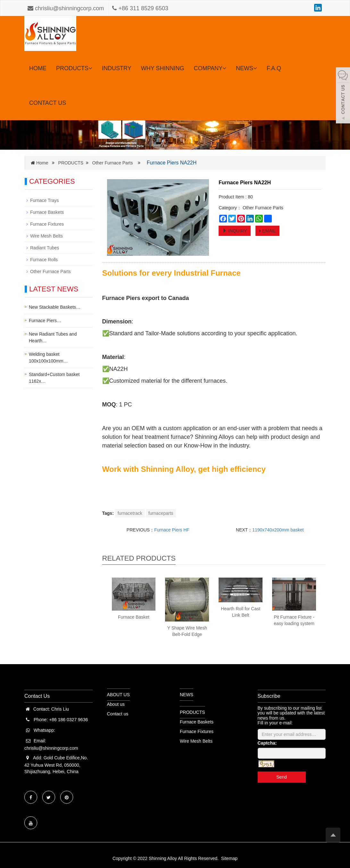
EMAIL (267, 231)
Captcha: (267, 743)
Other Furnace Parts (113, 163)
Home (42, 163)
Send (282, 777)
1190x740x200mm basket (278, 530)
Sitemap (229, 858)
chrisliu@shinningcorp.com (67, 8)
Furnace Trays (44, 200)
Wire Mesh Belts (46, 236)
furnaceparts (161, 513)
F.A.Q (274, 68)
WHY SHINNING (163, 68)
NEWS (246, 68)
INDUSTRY (117, 68)
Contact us (118, 714)
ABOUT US (118, 695)
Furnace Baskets (47, 212)
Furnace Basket (134, 617)
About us (116, 704)
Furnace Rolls (44, 260)
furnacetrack (130, 513)
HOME (38, 68)
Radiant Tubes (45, 248)
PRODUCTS (74, 68)
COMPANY (210, 68)
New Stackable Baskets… (55, 307)
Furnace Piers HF (172, 530)
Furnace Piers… (45, 321)
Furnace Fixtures (47, 224)
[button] (90, 68)
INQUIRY (235, 231)
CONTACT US (48, 103)
